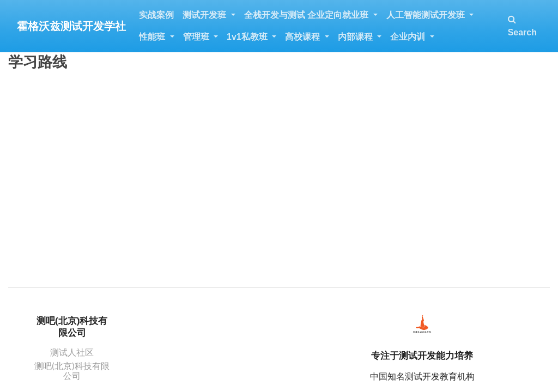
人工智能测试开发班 (427, 15)
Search (522, 26)
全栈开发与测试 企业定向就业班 (308, 15)
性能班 (153, 37)
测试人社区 (72, 352)
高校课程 (304, 37)
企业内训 (409, 37)
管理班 (197, 37)
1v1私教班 (248, 37)
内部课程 (356, 37)
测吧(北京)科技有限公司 (72, 370)
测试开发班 (205, 15)
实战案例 (156, 15)
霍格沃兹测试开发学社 (71, 26)
